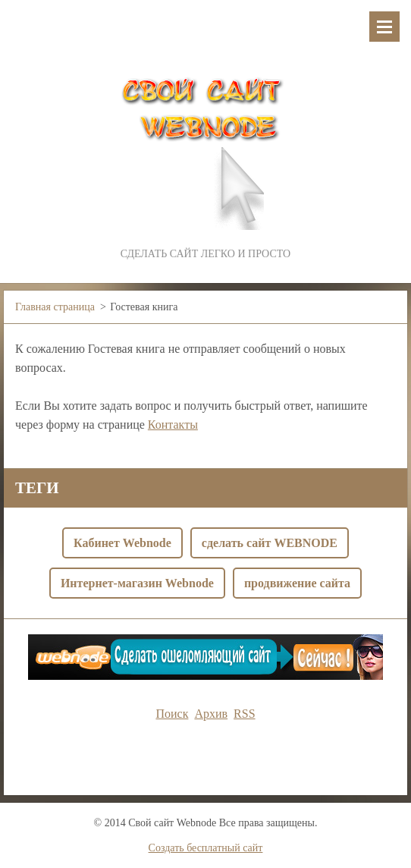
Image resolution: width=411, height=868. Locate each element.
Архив (211, 714)
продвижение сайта (297, 583)
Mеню (384, 27)
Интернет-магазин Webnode (137, 583)
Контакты (173, 425)
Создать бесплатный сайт (206, 848)
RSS (244, 714)
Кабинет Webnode (122, 543)
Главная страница (55, 307)
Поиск (172, 714)
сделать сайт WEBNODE (270, 543)
